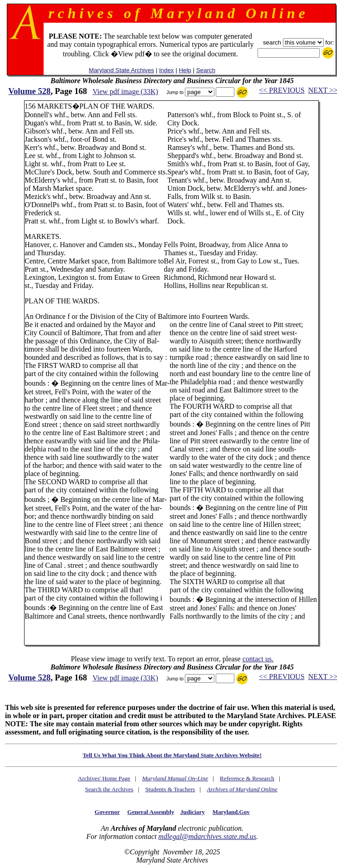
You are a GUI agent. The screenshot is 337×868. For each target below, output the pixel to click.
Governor (107, 812)
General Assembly (151, 812)
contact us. (258, 659)
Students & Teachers (170, 789)
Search (206, 70)
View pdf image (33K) (125, 92)
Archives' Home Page (104, 778)
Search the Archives (109, 789)
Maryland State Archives (122, 70)
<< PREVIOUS (282, 90)
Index (166, 70)
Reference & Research (247, 778)
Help (185, 70)
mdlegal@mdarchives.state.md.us (207, 836)
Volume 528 (29, 91)
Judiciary (193, 812)
